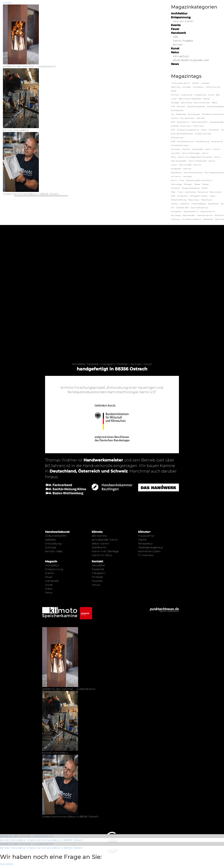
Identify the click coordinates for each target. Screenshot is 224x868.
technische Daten (149, 551)
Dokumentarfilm (56, 536)
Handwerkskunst (57, 532)
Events (176, 25)
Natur (175, 52)
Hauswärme (146, 536)
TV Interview (146, 555)
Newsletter (79, 364)
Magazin (51, 561)
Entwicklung (53, 543)
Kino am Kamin (183, 21)
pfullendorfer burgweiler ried (191, 60)
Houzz (148, 364)
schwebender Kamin (105, 540)
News (175, 64)
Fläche (142, 540)
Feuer (175, 29)
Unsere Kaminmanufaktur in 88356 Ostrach (55, 840)
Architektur (179, 13)
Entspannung (181, 17)
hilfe (175, 37)
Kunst (175, 48)
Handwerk (178, 33)
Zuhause (51, 547)
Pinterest (122, 364)
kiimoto (178, 45)
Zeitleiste (50, 540)
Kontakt (97, 561)
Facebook (92, 364)
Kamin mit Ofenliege (105, 551)
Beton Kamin (100, 543)
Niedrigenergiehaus (150, 547)
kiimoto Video (54, 551)
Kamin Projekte (183, 41)
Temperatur (145, 543)
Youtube (136, 364)
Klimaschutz (181, 56)
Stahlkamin (99, 547)
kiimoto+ (144, 532)
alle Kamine (99, 536)
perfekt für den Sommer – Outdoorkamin (27, 836)
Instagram (108, 364)
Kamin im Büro (102, 555)
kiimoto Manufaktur (13, 840)
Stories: (7, 3)
